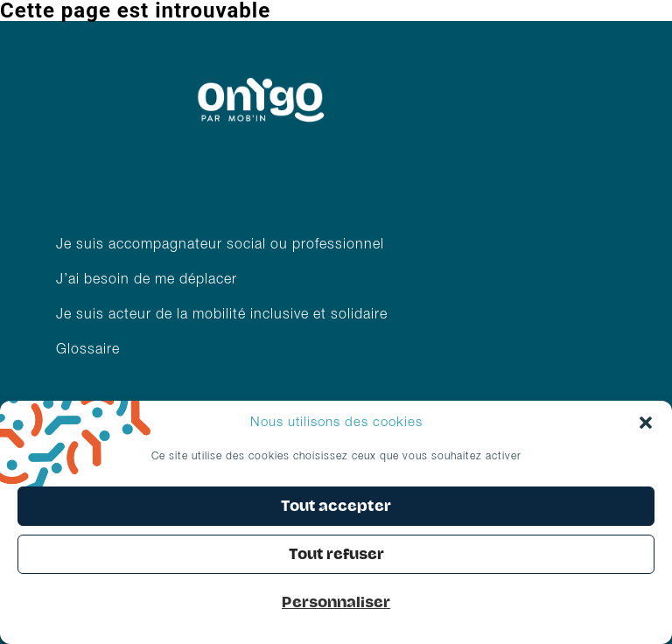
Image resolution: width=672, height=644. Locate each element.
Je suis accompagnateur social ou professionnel (220, 245)
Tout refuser (336, 554)
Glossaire (88, 350)
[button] (646, 423)
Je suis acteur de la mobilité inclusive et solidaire (224, 315)
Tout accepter (336, 506)
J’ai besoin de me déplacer (147, 280)
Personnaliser (336, 602)
